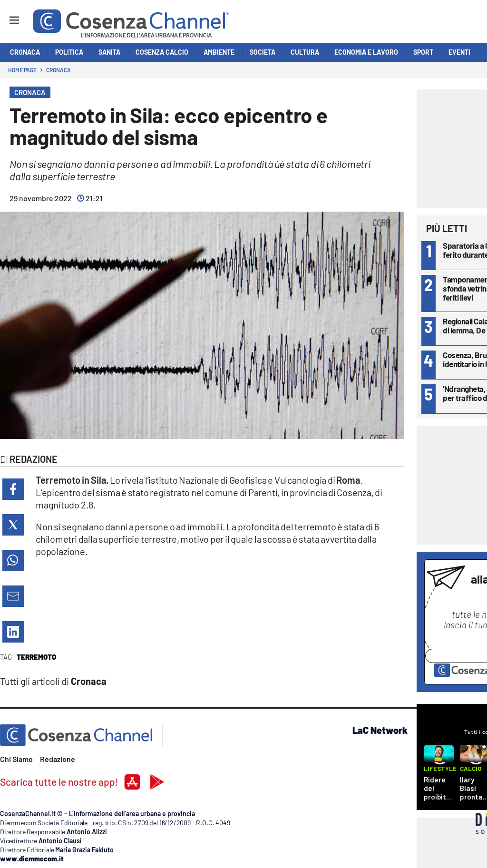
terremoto (36, 657)
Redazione (58, 759)
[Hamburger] (5, 16)
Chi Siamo (16, 759)
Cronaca (58, 70)
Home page (22, 70)
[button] (13, 489)
